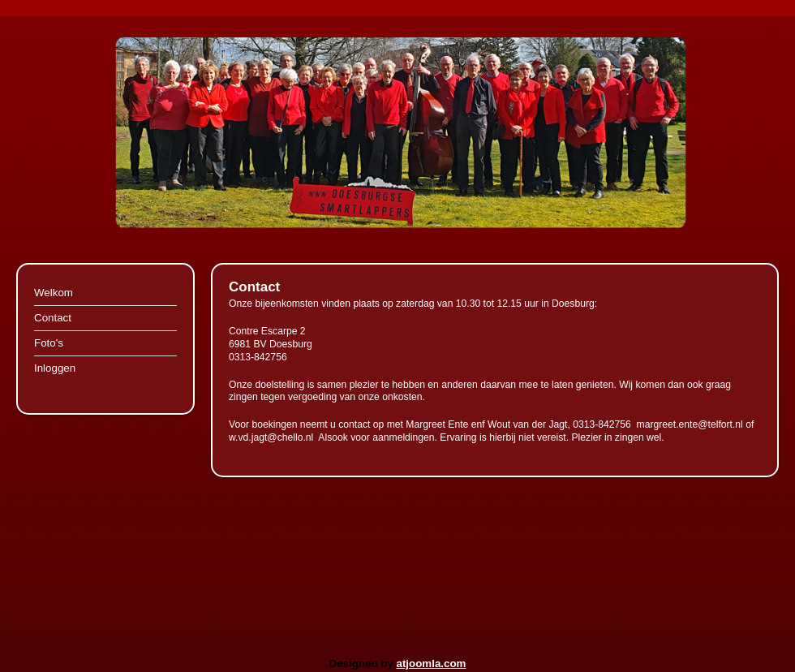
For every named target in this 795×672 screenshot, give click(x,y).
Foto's (49, 343)
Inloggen (55, 368)
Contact (53, 318)
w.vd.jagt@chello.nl (271, 437)
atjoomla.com (432, 663)
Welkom (54, 293)
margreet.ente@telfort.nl (690, 424)
